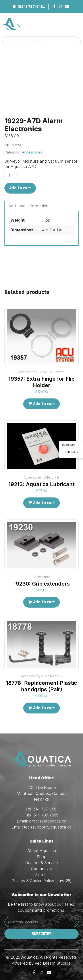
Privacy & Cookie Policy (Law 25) (42, 881)
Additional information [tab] (28, 206)
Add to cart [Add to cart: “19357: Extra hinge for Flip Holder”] (44, 404)
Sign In (41, 875)
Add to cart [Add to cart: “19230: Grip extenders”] (44, 602)
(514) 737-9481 (31, 7)
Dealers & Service (41, 863)
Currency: (69, 445)
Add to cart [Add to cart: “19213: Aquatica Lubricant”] (44, 503)
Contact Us (41, 869)
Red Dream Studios (53, 963)
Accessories (32, 152)
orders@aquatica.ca (48, 821)
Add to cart (20, 188)
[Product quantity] (11, 176)
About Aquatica (42, 851)
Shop (41, 857)
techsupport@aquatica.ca (48, 827)
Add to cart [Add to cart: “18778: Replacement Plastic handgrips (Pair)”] (44, 708)
